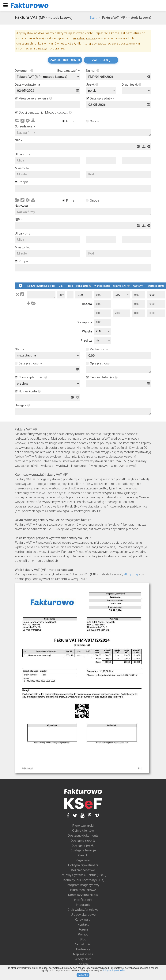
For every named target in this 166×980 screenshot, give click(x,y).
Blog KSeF (83, 964)
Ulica (23, 154)
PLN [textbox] (98, 331)
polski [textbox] (92, 91)
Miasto (23, 168)
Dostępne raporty (83, 840)
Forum (83, 929)
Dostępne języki (83, 845)
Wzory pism (83, 959)
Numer (93, 71)
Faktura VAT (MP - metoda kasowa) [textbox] (42, 77)
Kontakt (83, 924)
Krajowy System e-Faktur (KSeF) (83, 875)
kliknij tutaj (84, 43)
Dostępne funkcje (83, 850)
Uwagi (19, 405)
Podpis (24, 182)
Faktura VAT (44, 17)
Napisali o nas (83, 954)
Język (92, 85)
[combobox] (47, 77)
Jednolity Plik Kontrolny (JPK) (83, 880)
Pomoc (83, 934)
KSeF (71, 43)
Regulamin (83, 860)
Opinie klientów (83, 830)
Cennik (83, 855)
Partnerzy (83, 949)
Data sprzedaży (101, 98)
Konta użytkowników (83, 895)
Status (19, 349)
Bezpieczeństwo (83, 870)
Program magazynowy (83, 885)
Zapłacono (98, 349)
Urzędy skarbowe (83, 915)
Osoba (94, 121)
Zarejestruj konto (65, 60)
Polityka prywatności (83, 865)
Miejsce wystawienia (35, 99)
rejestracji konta (84, 38)
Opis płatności (100, 363)
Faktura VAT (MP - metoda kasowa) (127, 18)
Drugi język (132, 85)
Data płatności (29, 363)
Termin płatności (104, 377)
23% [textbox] (117, 295)
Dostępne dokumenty (83, 835)
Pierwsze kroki (83, 826)
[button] (31, 71)
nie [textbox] (98, 340)
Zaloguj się (101, 60)
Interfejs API (83, 900)
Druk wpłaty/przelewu (83, 910)
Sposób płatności (33, 377)
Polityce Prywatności (114, 970)
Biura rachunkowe (83, 890)
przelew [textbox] (23, 383)
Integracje (83, 905)
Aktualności (83, 944)
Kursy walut (83, 920)
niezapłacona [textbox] (26, 355)
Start (93, 18)
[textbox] (138, 91)
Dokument (24, 71)
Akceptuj (83, 975)
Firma (70, 121)
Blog (83, 939)
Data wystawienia (27, 85)
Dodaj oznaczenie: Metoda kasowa (45, 113)
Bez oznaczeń (67, 71)
